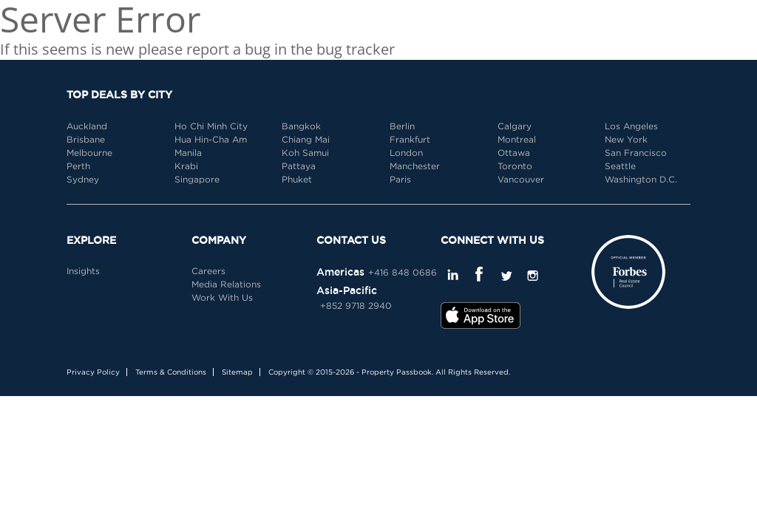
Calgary (515, 126)
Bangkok (301, 126)
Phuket (297, 179)
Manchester (415, 166)
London (406, 153)
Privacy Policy (93, 372)
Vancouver (521, 179)
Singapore (197, 179)
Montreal (517, 139)
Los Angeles (631, 126)
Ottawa (514, 153)
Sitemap (237, 372)
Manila (188, 153)
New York (626, 139)
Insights (83, 271)
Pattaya (299, 166)
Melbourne (89, 153)
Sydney (83, 179)
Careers (208, 271)
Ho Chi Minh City (211, 126)
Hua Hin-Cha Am (211, 139)
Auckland (87, 126)
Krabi (186, 166)
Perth (78, 166)
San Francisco (636, 153)
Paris (400, 179)
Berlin (402, 126)
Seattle (620, 166)
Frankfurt (410, 139)
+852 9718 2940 (356, 306)
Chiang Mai (306, 139)
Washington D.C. (641, 179)
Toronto (515, 166)
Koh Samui (305, 153)
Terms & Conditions (171, 372)
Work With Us (222, 297)
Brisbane (86, 139)
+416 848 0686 (403, 272)
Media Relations (226, 284)
